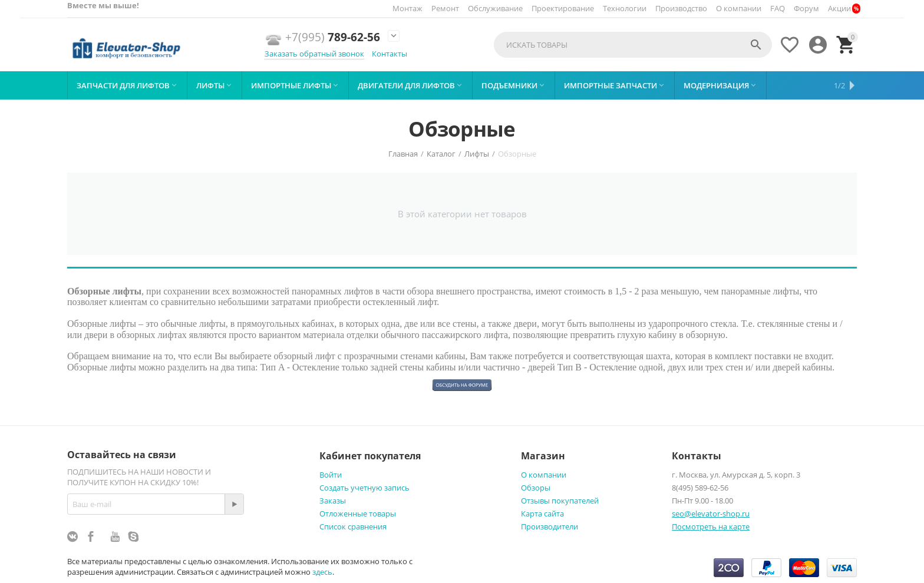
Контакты (390, 54)
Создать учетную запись (364, 488)
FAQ (778, 8)
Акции (839, 8)
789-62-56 (333, 37)
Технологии (625, 8)
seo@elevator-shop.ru (711, 514)
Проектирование (563, 8)
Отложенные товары (358, 514)
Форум (806, 8)
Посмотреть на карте (711, 526)
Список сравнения (353, 526)
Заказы (333, 501)
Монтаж (407, 8)
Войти (331, 475)
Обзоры (536, 488)
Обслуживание (495, 8)
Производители (550, 526)
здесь (322, 572)
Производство (681, 8)
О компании (739, 8)
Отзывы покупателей (560, 501)
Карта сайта (542, 514)
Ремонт (445, 8)
